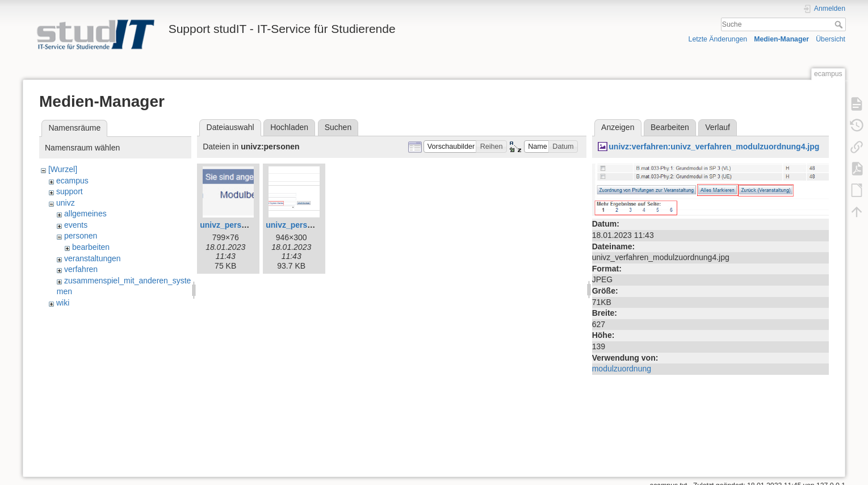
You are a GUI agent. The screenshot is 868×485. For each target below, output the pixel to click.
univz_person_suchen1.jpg (317, 225)
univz (66, 203)
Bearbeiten (670, 127)
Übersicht (831, 39)
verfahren (81, 269)
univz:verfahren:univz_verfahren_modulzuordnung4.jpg (714, 147)
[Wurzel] (63, 169)
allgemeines (85, 214)
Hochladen (289, 127)
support (70, 191)
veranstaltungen (93, 258)
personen (81, 236)
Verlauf (718, 127)
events (76, 225)
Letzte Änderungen (718, 39)
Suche (840, 24)
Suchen (338, 127)
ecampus (72, 181)
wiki (63, 303)
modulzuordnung (622, 369)
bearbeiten (91, 247)
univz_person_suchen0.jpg (251, 225)
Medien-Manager (781, 39)
